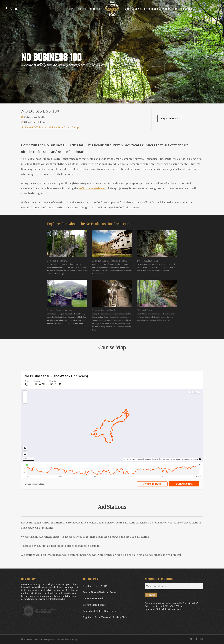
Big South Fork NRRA (95, 586)
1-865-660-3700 (171, 606)
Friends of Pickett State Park (100, 611)
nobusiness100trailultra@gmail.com (163, 609)
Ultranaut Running (31, 584)
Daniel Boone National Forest (100, 592)
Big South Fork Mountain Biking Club (105, 617)
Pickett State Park (93, 599)
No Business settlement (92, 188)
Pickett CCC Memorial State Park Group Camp (52, 127)
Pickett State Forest (94, 605)
